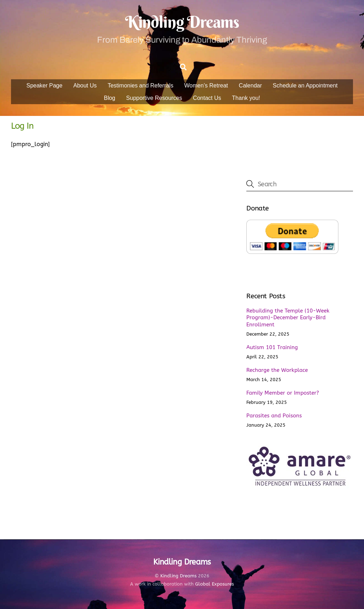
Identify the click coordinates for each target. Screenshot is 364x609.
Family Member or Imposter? (283, 393)
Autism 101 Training (272, 347)
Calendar (250, 86)
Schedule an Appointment (305, 86)
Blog (109, 98)
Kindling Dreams (178, 576)
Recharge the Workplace (277, 370)
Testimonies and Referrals (141, 86)
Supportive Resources (154, 98)
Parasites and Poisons (274, 416)
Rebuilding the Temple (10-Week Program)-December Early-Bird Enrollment (288, 318)
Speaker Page (44, 86)
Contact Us (207, 98)
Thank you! (246, 98)
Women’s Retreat (206, 86)
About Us (85, 86)
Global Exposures (215, 584)
